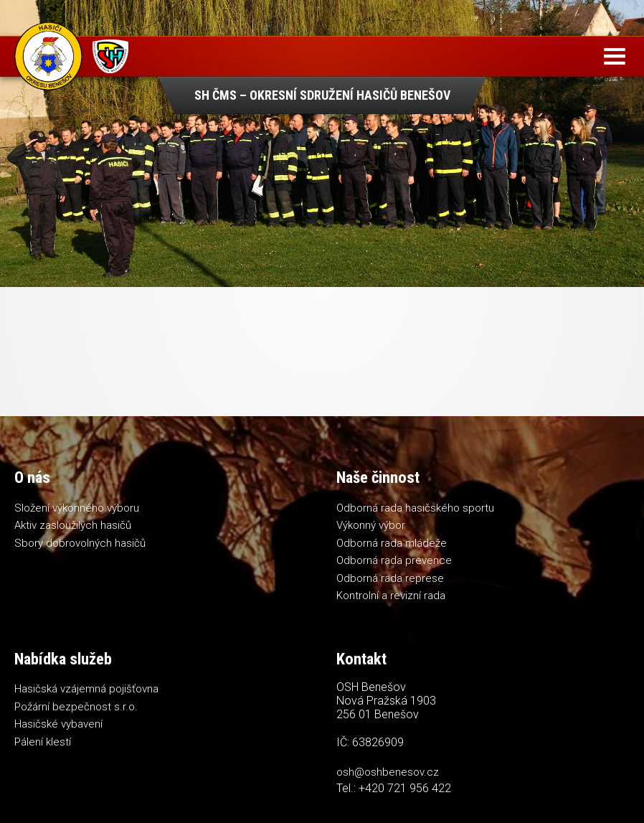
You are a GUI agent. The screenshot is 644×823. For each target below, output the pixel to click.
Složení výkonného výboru (77, 508)
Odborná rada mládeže (392, 543)
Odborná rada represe (390, 578)
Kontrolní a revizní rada (391, 596)
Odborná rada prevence (394, 560)
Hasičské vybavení (58, 724)
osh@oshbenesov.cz (388, 772)
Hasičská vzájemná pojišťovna (86, 689)
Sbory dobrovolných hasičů (80, 543)
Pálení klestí (43, 742)
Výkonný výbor (371, 525)
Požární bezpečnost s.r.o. (76, 707)
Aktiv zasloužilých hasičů (73, 525)
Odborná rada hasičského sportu (415, 508)
